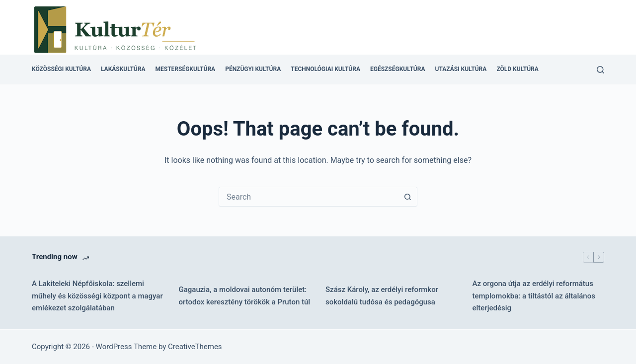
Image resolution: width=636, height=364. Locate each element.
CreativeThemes (195, 347)
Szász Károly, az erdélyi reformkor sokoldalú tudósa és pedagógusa (382, 296)
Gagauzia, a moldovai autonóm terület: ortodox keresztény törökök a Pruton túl (245, 296)
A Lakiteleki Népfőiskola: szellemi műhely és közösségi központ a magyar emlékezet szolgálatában (97, 296)
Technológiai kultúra (325, 69)
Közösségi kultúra (61, 69)
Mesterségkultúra (186, 69)
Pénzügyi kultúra (253, 69)
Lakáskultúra (123, 69)
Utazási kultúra (461, 69)
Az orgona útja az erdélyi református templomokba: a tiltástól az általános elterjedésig (534, 296)
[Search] (600, 70)
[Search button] (407, 197)
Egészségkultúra (397, 69)
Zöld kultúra (517, 69)
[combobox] (309, 197)
